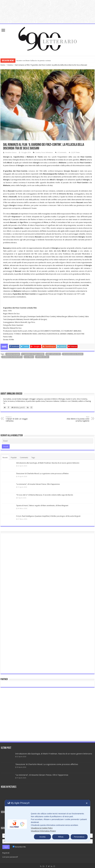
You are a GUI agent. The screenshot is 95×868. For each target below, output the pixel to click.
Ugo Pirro (29, 357)
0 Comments (62, 153)
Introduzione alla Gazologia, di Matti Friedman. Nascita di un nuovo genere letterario (48, 463)
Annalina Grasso (11, 153)
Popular (14, 458)
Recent (5, 458)
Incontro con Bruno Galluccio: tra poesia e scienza (34, 60)
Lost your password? (10, 857)
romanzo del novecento (12, 357)
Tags (33, 458)
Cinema (10, 65)
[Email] (48, 441)
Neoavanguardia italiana (73, 354)
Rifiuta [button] (61, 837)
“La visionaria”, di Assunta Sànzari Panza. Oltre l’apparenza (38, 484)
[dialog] (47, 821)
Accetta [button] (42, 837)
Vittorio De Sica (42, 357)
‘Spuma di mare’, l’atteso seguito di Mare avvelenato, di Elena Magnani (42, 506)
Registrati (6, 853)
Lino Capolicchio (53, 354)
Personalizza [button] (79, 837)
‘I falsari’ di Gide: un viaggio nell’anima (19, 419)
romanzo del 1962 (35, 171)
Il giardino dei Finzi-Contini (33, 354)
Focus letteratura (47, 153)
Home (3, 65)
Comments (24, 458)
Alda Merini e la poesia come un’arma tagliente (76, 419)
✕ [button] (87, 803)
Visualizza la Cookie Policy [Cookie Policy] (42, 828)
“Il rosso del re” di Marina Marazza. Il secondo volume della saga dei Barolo (45, 495)
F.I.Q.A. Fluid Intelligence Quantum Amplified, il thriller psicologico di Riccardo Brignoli (48, 516)
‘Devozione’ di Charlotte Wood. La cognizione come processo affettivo (42, 474)
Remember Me (19, 847)
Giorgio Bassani (13, 354)
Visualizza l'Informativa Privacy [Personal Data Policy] (43, 831)
